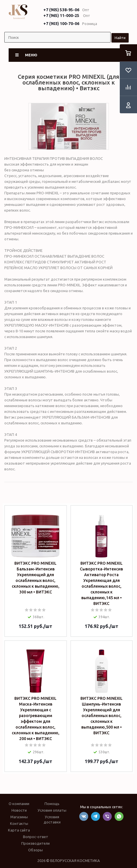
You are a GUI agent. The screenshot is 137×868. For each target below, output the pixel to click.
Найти (120, 38)
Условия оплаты (52, 810)
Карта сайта (19, 830)
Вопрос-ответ (36, 837)
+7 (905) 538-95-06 (61, 10)
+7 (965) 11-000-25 (61, 16)
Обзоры (35, 850)
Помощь (52, 804)
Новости (19, 810)
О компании (19, 804)
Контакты (19, 823)
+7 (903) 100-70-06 (61, 24)
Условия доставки (52, 819)
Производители (35, 843)
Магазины (19, 817)
